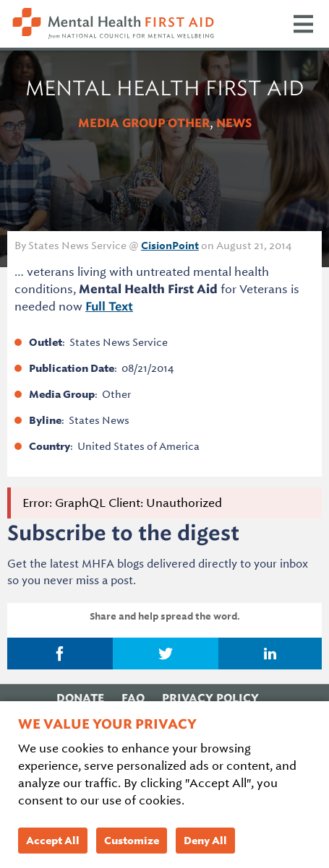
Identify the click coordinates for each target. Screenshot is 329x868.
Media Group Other (144, 123)
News (234, 123)
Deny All (205, 841)
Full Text (109, 307)
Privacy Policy (210, 698)
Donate (80, 698)
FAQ (133, 698)
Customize (132, 841)
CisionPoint (170, 246)
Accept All (53, 841)
